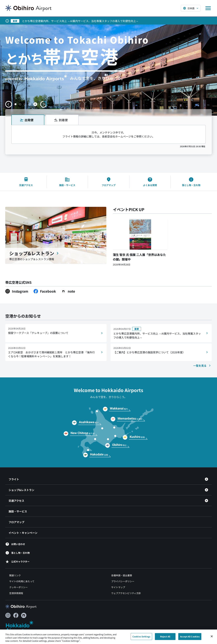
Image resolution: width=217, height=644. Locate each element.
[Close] (212, 638)
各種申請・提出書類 (122, 575)
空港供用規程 (16, 593)
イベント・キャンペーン (23, 533)
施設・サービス (18, 511)
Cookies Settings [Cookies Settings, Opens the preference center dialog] (141, 638)
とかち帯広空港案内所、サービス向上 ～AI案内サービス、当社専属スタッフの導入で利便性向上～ (80, 21)
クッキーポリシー (18, 587)
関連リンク (15, 575)
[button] (15, 104)
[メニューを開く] (208, 8)
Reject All (165, 638)
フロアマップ (16, 522)
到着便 (61, 120)
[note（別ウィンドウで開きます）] (68, 291)
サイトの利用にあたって (22, 581)
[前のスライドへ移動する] (9, 104)
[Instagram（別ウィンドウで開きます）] (17, 291)
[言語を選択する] (191, 8)
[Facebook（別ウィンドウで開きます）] (45, 291)
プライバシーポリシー (123, 581)
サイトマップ (118, 587)
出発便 (27, 120)
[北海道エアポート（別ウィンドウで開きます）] (22, 627)
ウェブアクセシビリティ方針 (126, 593)
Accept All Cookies (190, 638)
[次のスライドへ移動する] (43, 104)
